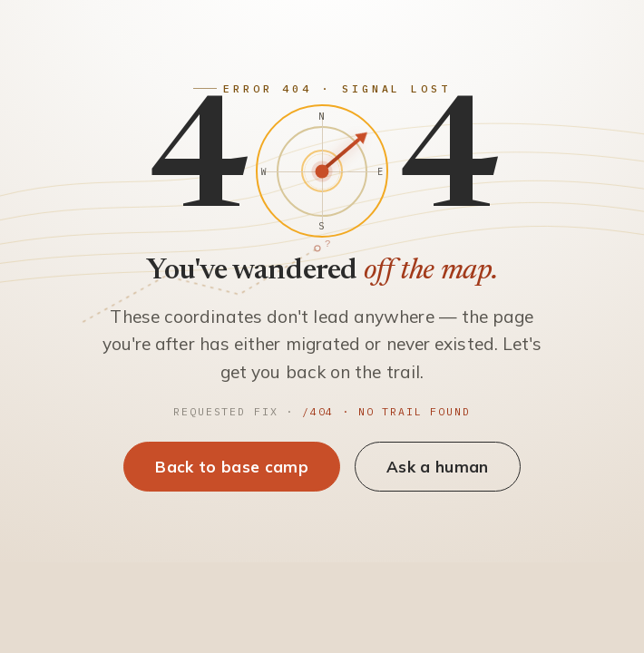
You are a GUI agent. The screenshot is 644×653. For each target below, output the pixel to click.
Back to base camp (232, 467)
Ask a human (438, 467)
